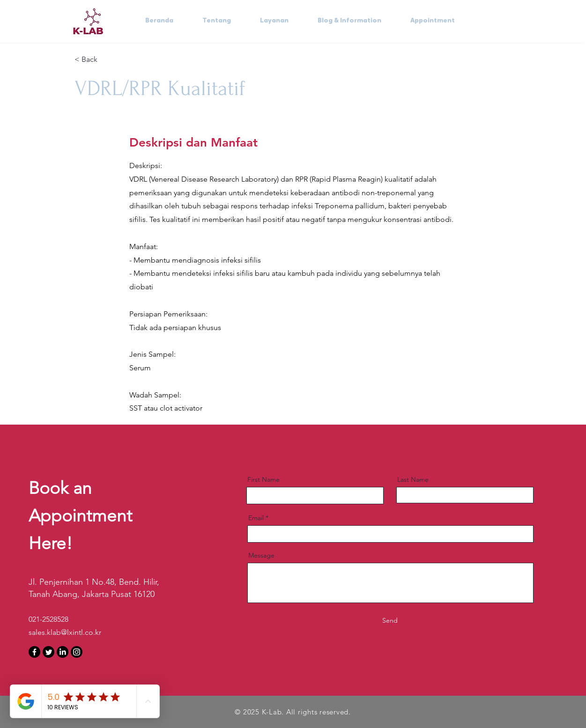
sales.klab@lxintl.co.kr (65, 632)
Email (256, 518)
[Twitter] (48, 652)
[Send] (390, 621)
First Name (263, 479)
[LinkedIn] (63, 652)
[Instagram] (77, 652)
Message (261, 555)
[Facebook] (34, 652)
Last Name (413, 479)
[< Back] (108, 60)
